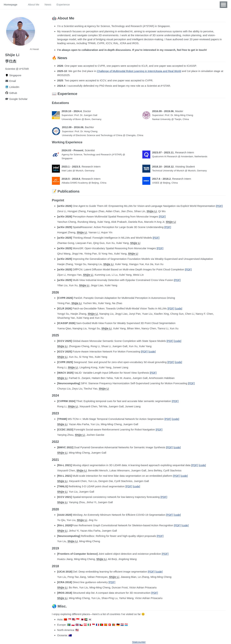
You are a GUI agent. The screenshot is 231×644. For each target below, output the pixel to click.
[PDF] (219, 206)
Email (11, 81)
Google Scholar (16, 99)
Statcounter (139, 642)
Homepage (11, 5)
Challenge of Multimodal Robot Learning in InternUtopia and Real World (139, 71)
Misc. (98, 5)
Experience (63, 5)
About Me (34, 5)
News (48, 5)
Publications (82, 5)
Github (11, 93)
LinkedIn (12, 87)
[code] (179, 308)
